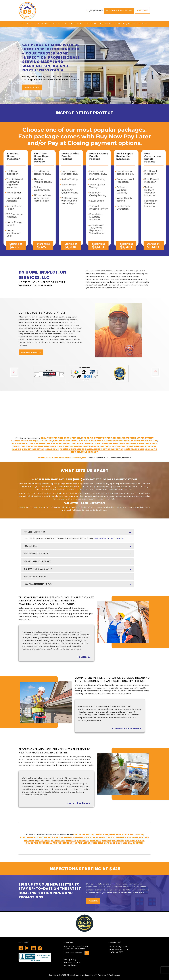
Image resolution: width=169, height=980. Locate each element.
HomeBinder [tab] (77, 546)
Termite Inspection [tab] (77, 532)
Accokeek (128, 835)
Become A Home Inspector (97, 24)
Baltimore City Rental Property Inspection (78, 441)
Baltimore (83, 840)
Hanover (71, 840)
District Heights (44, 837)
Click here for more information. (109, 538)
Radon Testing (72, 438)
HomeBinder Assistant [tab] (77, 554)
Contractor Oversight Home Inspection (123, 446)
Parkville (95, 840)
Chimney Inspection (33, 449)
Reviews (137, 24)
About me (45, 24)
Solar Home (52, 449)
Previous (17, 374)
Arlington (32, 843)
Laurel (88, 837)
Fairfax (57, 843)
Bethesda (121, 837)
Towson (107, 840)
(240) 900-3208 (96, 11)
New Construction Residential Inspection (101, 444)
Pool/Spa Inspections (72, 449)
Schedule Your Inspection (119, 11)
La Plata (144, 837)
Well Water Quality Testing (37, 441)
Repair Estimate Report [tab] (77, 562)
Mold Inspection (126, 438)
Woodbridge (115, 843)
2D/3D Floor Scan (134, 449)
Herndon (67, 843)
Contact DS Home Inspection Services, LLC (62, 458)
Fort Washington (84, 835)
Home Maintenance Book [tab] (77, 585)
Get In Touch (32, 88)
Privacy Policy (70, 959)
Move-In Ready (90, 452)
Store (130, 24)
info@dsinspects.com (119, 949)
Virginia (127, 843)
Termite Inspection (52, 438)
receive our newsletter (84, 948)
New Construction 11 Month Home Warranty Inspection (44, 444)
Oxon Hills (115, 835)
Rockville (133, 837)
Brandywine (100, 837)
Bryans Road (58, 840)
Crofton (78, 837)
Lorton (78, 843)
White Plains (42, 840)
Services (57, 24)
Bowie (111, 837)
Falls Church (99, 843)
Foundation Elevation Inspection (104, 449)
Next (158, 374)
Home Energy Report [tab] (77, 577)
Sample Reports (33, 24)
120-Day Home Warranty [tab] (77, 569)
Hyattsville (26, 837)
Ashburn (138, 843)
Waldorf (29, 840)
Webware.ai (115, 975)
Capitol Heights (63, 837)
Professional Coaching (118, 24)
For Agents (81, 24)
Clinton (139, 835)
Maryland (118, 840)
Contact (145, 24)
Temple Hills (101, 835)
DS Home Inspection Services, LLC (81, 975)
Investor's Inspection (139, 444)
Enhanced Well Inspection (41, 446)
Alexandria (45, 843)
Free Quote (143, 11)
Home (23, 24)
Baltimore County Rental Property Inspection (131, 441)
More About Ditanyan (31, 352)
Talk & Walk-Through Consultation (78, 446)
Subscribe (93, 901)
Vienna (87, 843)
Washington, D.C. (135, 840)
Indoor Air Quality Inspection (99, 438)
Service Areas (70, 24)
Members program (72, 962)
